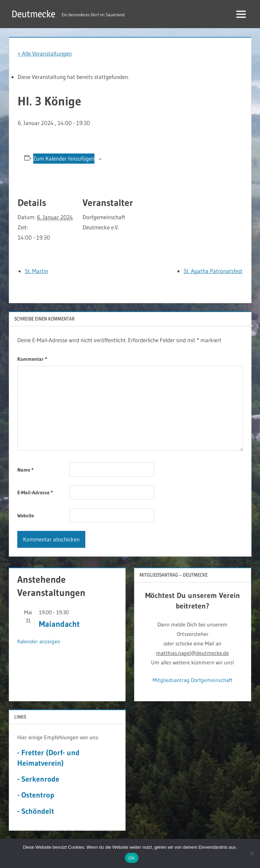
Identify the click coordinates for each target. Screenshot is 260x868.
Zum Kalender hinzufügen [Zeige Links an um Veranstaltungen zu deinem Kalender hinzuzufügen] (64, 158)
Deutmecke (33, 14)
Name (25, 470)
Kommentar (32, 359)
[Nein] (252, 853)
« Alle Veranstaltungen (45, 53)
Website (26, 515)
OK (132, 858)
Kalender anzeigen (39, 641)
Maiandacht (59, 624)
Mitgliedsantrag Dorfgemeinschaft (193, 680)
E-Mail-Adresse (35, 492)
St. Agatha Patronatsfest (213, 271)
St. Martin (36, 271)
